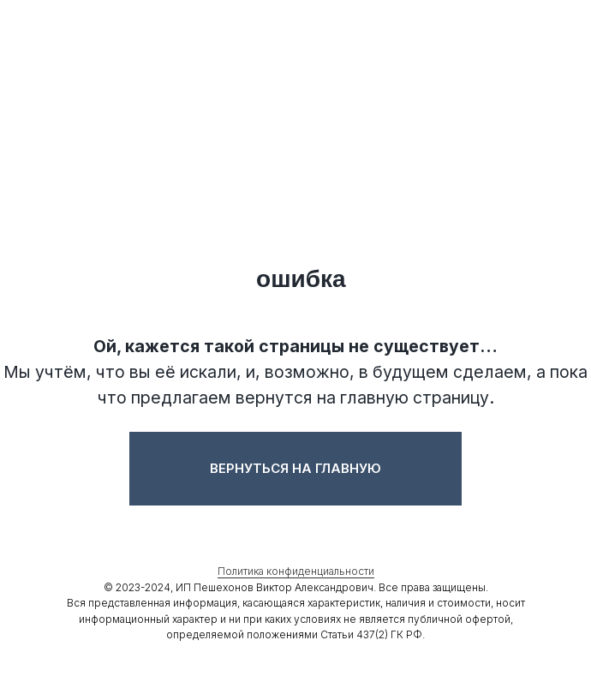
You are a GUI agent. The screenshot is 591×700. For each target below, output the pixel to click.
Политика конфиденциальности (296, 571)
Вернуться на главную (295, 468)
